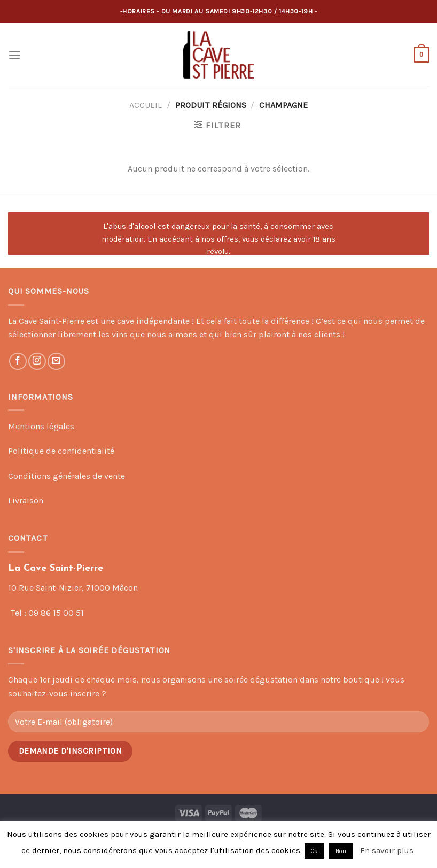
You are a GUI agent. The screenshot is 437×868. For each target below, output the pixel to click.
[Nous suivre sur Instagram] (37, 362)
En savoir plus (387, 850)
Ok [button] (314, 851)
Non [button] (341, 851)
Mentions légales (41, 426)
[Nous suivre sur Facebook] (18, 362)
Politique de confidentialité (61, 451)
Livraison (26, 501)
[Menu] (14, 55)
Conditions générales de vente (67, 476)
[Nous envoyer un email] (56, 362)
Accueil (146, 105)
